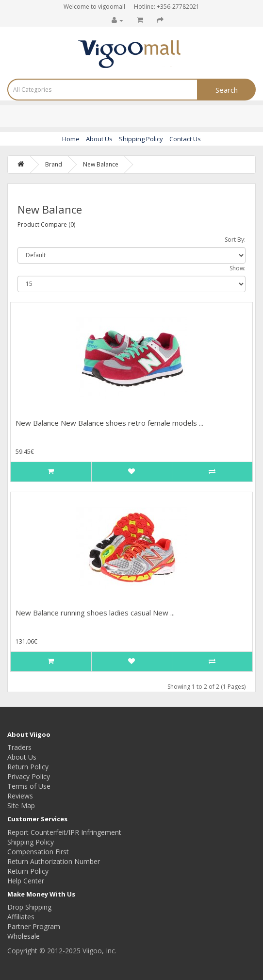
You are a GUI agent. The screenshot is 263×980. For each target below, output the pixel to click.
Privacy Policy (29, 776)
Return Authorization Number (54, 861)
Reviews (20, 796)
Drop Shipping (29, 907)
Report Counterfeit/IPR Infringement (64, 832)
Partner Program (34, 926)
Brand (54, 164)
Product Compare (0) (46, 224)
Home (71, 139)
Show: (238, 268)
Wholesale (24, 936)
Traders (19, 747)
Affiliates (21, 917)
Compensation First (38, 852)
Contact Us (185, 139)
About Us (99, 139)
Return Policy (28, 767)
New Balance (101, 164)
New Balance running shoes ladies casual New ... (95, 613)
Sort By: (235, 240)
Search (227, 90)
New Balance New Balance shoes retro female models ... (109, 423)
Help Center (26, 881)
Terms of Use (29, 786)
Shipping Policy (141, 139)
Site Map (21, 806)
